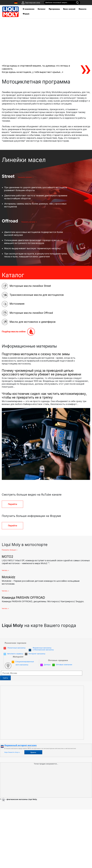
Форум (26, 14)
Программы (54, 9)
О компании (29, 9)
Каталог (42, 9)
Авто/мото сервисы (13, 654)
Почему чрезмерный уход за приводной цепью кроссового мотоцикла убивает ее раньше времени (41, 372)
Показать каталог (17, 177)
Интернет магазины (35, 654)
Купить (33, 752)
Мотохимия (13, 304)
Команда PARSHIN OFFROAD (23, 598)
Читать (5, 570)
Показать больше (9, 550)
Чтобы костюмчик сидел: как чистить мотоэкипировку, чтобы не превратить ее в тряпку (44, 396)
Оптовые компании (62, 665)
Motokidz (9, 577)
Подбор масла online (18, 332)
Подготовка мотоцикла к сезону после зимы (36, 354)
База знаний (69, 9)
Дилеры (45, 665)
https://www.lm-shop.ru (12, 752)
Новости (83, 9)
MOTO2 (7, 557)
